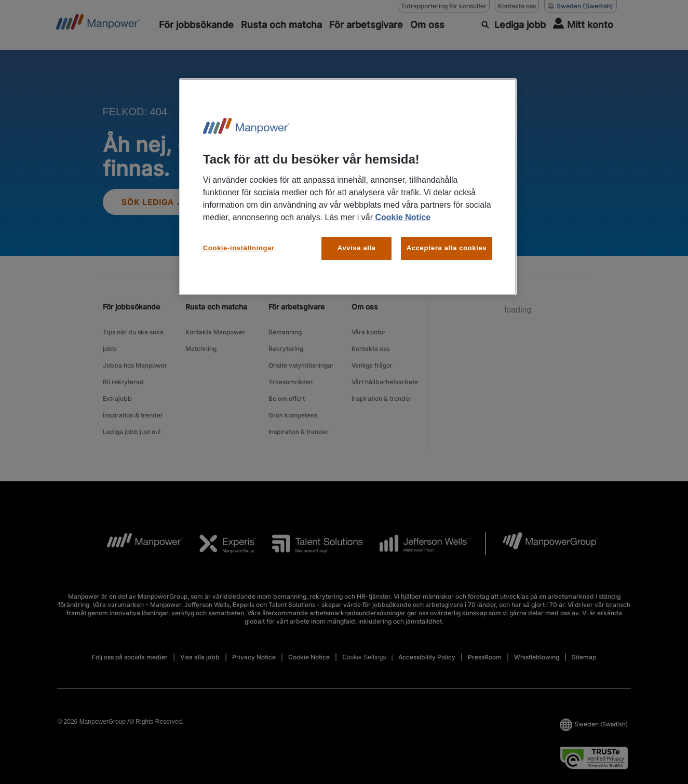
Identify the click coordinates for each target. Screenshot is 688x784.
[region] (348, 187)
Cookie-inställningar (239, 248)
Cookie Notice (403, 217)
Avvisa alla (357, 248)
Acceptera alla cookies (447, 248)
